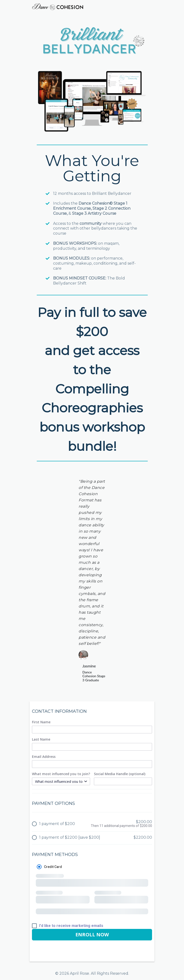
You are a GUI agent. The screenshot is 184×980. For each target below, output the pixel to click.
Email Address (44, 757)
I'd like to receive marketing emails (71, 926)
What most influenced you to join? (61, 774)
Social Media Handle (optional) (120, 774)
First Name (41, 722)
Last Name (41, 739)
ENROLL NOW (92, 935)
